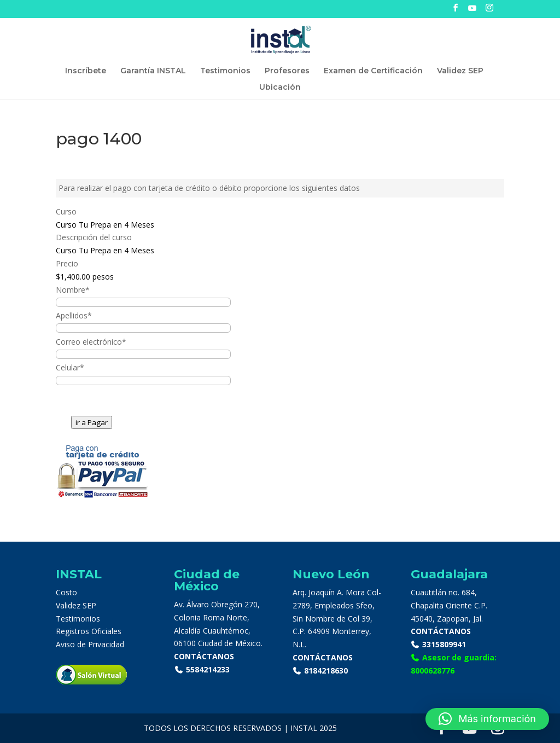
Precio (67, 263)
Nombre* (73, 290)
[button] (487, 719)
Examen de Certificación (373, 71)
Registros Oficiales (89, 631)
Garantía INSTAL (153, 71)
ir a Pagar (92, 422)
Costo (66, 592)
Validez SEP (460, 71)
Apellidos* (74, 315)
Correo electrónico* (91, 342)
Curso (66, 211)
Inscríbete (86, 71)
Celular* (70, 367)
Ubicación (280, 88)
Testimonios (225, 71)
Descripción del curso (94, 237)
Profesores (287, 71)
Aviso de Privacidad (90, 644)
